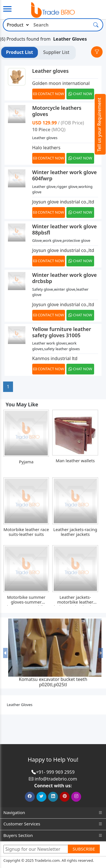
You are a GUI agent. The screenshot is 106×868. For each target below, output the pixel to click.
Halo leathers (46, 148)
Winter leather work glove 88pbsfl (65, 229)
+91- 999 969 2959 (55, 772)
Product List (19, 52)
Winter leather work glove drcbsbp (65, 278)
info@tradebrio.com (56, 779)
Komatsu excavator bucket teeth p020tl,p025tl (53, 682)
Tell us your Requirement (99, 125)
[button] (5, 653)
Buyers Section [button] (53, 835)
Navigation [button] (53, 813)
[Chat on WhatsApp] (81, 94)
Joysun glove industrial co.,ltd (63, 202)
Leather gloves (50, 71)
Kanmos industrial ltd (55, 358)
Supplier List (56, 52)
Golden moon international (61, 83)
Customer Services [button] (53, 824)
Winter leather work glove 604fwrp (65, 175)
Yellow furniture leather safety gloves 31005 (62, 332)
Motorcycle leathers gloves (57, 111)
